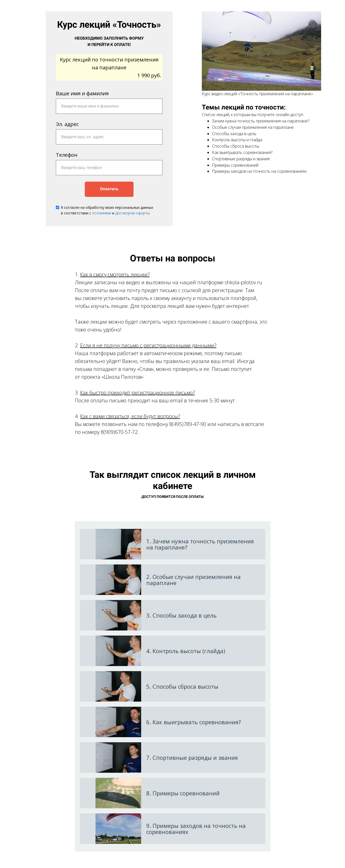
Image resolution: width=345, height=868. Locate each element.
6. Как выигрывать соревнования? (194, 722)
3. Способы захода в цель (181, 615)
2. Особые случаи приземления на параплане (193, 580)
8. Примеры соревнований (183, 793)
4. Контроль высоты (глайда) (186, 651)
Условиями (102, 213)
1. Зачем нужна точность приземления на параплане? (200, 544)
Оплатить (109, 189)
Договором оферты (133, 213)
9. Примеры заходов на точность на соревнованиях (196, 829)
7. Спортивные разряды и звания (192, 757)
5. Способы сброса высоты (182, 686)
